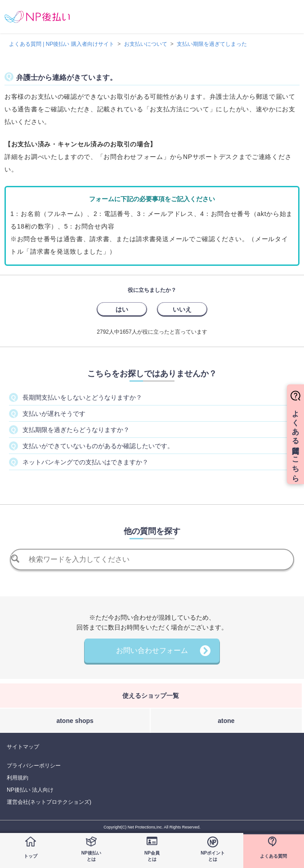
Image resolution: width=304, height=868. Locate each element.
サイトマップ (23, 747)
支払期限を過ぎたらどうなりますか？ (76, 430)
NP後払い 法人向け (30, 790)
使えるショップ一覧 (151, 696)
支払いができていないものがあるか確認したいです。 (98, 446)
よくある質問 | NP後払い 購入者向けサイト (62, 44)
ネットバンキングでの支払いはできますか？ (85, 462)
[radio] (122, 309)
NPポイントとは (213, 856)
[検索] (152, 560)
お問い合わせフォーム (152, 650)
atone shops (75, 721)
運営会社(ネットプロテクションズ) (49, 802)
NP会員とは (152, 856)
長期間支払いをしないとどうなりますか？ (82, 397)
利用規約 (18, 778)
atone (226, 721)
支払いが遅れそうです (54, 414)
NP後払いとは (91, 856)
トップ (31, 856)
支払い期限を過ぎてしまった (212, 44)
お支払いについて (146, 44)
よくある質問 (273, 856)
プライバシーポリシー (34, 766)
